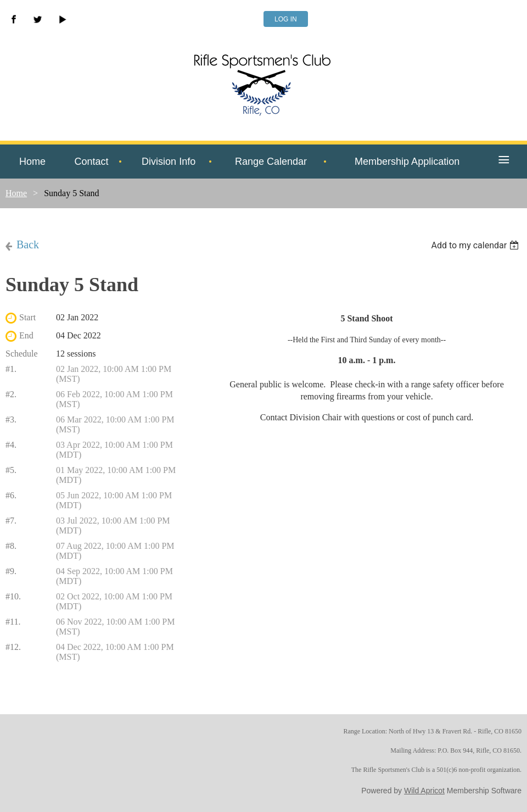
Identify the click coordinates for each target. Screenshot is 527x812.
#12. (13, 647)
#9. (11, 571)
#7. (11, 521)
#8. (11, 546)
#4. (11, 445)
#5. (11, 470)
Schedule (22, 354)
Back (28, 244)
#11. (13, 622)
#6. (11, 495)
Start (27, 317)
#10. (13, 596)
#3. (11, 419)
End (26, 335)
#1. (11, 369)
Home (16, 193)
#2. (11, 394)
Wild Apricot (424, 791)
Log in (286, 19)
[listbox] (476, 245)
